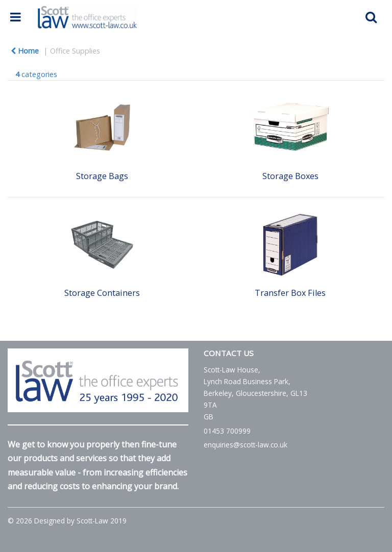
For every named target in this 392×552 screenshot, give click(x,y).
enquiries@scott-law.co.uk (246, 445)
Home (25, 51)
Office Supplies (75, 51)
